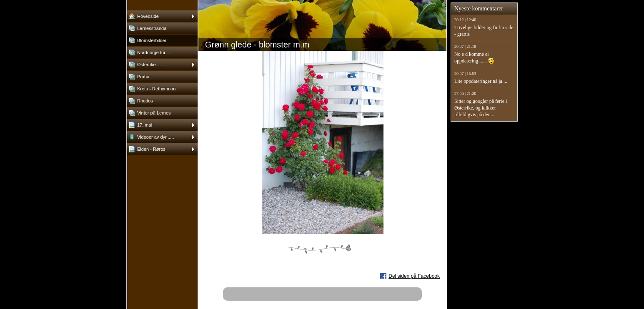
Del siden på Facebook (414, 276)
